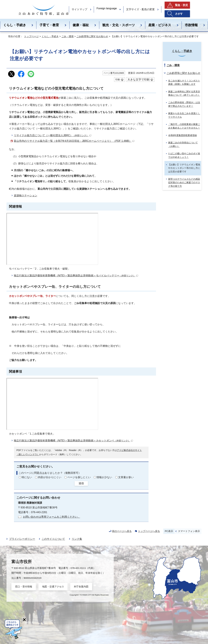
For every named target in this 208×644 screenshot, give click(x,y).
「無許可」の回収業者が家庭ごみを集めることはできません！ (184, 126)
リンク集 (77, 539)
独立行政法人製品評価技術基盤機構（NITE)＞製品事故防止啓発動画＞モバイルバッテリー (76, 276)
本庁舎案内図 (81, 587)
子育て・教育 (49, 25)
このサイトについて (53, 539)
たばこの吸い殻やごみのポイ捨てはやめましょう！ (184, 155)
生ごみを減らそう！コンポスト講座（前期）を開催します (184, 82)
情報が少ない (104, 477)
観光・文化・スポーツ (119, 25)
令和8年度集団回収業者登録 (182, 135)
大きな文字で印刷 (138, 80)
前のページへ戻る (122, 531)
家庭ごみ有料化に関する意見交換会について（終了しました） (184, 93)
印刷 (118, 80)
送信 (81, 483)
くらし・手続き (15, 25)
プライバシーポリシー (22, 539)
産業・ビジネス (160, 25)
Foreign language (107, 8)
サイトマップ (79, 9)
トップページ (31, 36)
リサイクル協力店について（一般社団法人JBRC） (53, 135)
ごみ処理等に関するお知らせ (92, 36)
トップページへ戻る (149, 531)
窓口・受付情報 (24, 587)
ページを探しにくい (79, 477)
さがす (179, 14)
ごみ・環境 (68, 36)
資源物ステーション (26, 196)
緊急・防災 (182, 5)
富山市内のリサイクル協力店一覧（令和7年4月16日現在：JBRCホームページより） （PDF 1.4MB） (74, 141)
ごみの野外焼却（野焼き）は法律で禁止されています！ (184, 104)
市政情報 (191, 25)
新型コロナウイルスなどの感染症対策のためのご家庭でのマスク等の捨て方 (184, 183)
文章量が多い (126, 477)
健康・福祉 (81, 25)
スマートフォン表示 (189, 531)
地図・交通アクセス (53, 587)
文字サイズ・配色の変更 (140, 9)
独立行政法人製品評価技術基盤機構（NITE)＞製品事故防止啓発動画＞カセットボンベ (73, 441)
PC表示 (169, 531)
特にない (27, 477)
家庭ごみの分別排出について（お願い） (183, 144)
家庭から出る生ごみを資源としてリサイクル (184, 115)
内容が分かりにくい (50, 477)
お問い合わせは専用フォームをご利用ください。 (52, 517)
